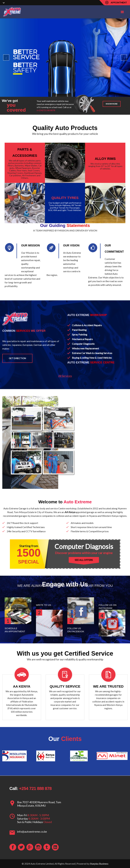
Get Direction (17, 358)
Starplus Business (99, 864)
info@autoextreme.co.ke (32, 832)
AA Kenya (70, 512)
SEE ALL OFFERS (84, 560)
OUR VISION (71, 245)
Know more (112, 104)
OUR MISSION (30, 245)
